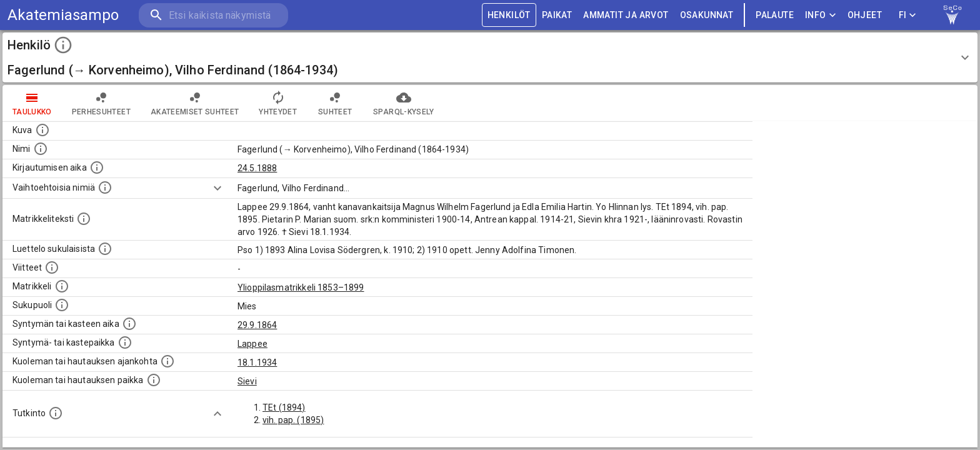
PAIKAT (557, 15)
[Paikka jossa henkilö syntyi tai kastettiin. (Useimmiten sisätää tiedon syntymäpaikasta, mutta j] (125, 342)
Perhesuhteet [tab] (101, 103)
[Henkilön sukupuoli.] (62, 305)
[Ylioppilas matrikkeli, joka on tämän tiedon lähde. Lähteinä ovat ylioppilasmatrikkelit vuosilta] (62, 286)
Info (821, 15)
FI (907, 15)
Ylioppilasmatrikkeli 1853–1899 (301, 287)
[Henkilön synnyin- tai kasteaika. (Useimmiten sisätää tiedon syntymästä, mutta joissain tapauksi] (129, 324)
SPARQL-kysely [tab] (403, 103)
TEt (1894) (284, 407)
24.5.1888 (257, 168)
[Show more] (217, 188)
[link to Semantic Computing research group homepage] (952, 15)
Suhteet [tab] (335, 103)
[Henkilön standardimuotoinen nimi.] (41, 149)
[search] (212, 15)
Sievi (247, 381)
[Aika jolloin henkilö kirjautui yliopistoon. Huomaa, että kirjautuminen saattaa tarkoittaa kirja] (97, 167)
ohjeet (865, 15)
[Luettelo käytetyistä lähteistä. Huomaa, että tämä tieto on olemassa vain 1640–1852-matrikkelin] (52, 267)
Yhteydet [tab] (278, 103)
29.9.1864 (257, 325)
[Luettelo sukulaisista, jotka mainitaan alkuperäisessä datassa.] (105, 249)
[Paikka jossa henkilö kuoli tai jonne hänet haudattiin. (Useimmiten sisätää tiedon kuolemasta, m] (154, 380)
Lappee (252, 344)
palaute (775, 15)
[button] (490, 57)
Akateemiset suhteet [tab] (195, 103)
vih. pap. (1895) (293, 420)
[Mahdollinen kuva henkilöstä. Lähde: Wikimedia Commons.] (42, 130)
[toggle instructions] (63, 45)
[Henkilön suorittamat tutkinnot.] (56, 413)
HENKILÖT (509, 15)
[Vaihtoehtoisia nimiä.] (105, 187)
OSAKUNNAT (707, 15)
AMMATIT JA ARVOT (626, 15)
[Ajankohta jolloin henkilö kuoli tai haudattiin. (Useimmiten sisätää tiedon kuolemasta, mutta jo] (167, 361)
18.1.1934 (257, 362)
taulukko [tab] (32, 103)
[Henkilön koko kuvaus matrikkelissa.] (84, 219)
